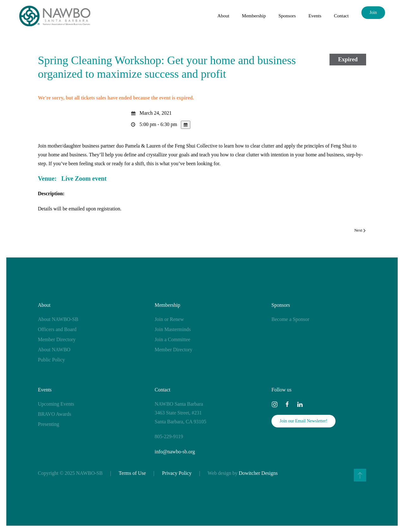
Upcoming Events (56, 404)
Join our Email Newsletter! (303, 421)
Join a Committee (172, 339)
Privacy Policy (177, 473)
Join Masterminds (173, 329)
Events (45, 390)
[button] (360, 475)
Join (373, 12)
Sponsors (281, 305)
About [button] (223, 16)
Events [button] (315, 16)
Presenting (49, 424)
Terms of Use (132, 473)
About (44, 305)
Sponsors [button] (287, 16)
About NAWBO (54, 350)
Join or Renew (169, 319)
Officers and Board (57, 329)
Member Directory (57, 339)
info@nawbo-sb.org (175, 452)
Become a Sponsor (290, 319)
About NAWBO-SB (58, 319)
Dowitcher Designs (258, 473)
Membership (167, 305)
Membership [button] (254, 16)
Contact (341, 16)
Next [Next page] (360, 230)
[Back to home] (55, 16)
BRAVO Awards (54, 414)
